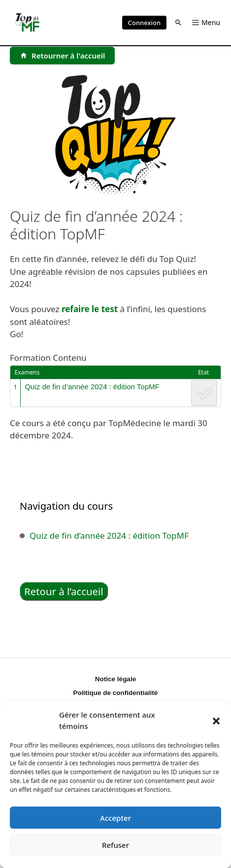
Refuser (115, 845)
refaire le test (90, 309)
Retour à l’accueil (64, 591)
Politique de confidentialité (116, 693)
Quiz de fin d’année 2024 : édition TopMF (92, 387)
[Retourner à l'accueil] (62, 56)
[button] (216, 721)
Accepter (115, 818)
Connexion (144, 23)
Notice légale (115, 679)
